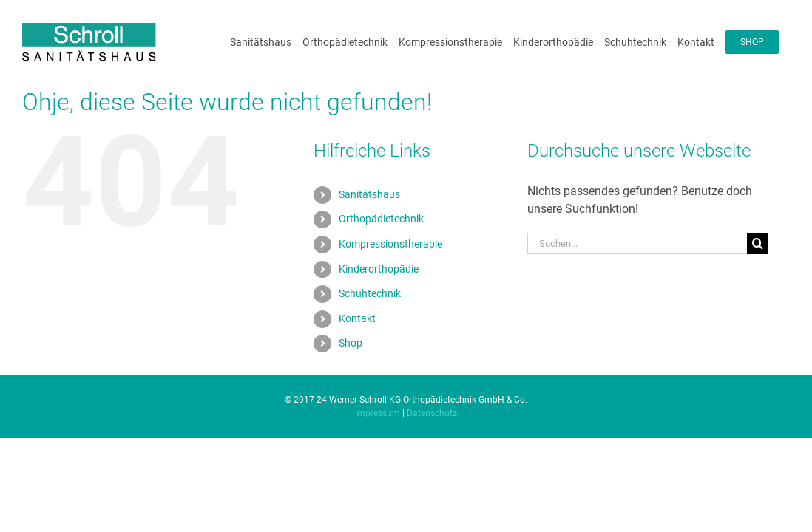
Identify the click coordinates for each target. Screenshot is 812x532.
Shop (351, 361)
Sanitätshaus (369, 212)
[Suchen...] (637, 261)
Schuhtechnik (370, 311)
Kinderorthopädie (379, 287)
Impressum (378, 431)
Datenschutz (432, 431)
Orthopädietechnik (381, 236)
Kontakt (357, 336)
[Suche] (758, 261)
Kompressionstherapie (390, 262)
